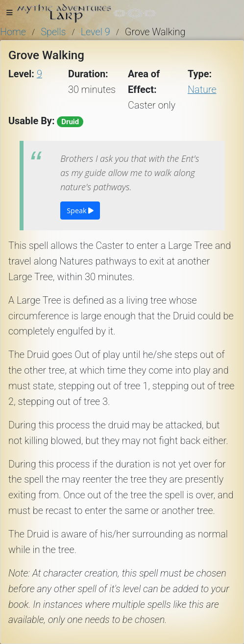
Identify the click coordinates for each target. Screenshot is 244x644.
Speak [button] (80, 211)
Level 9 (96, 32)
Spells (53, 32)
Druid (70, 122)
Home (13, 32)
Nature (202, 90)
